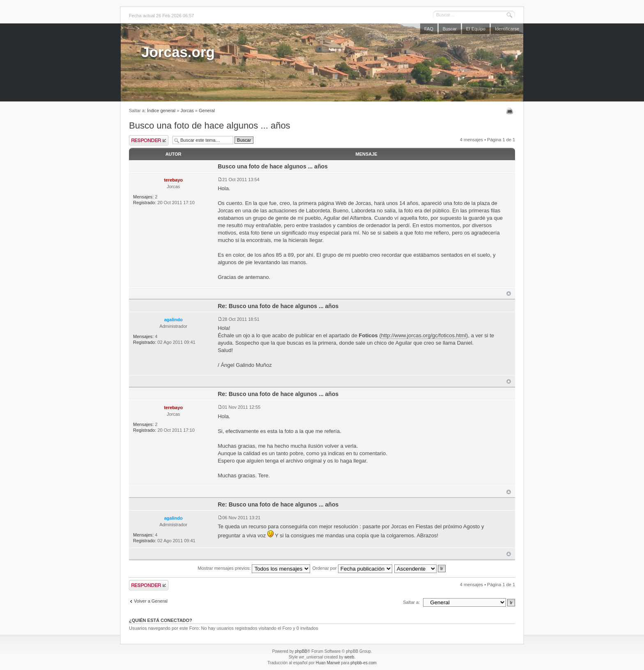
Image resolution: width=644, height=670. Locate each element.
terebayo (173, 180)
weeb (349, 657)
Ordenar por (352, 568)
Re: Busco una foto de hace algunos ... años (278, 306)
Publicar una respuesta (149, 140)
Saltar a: (411, 602)
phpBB (301, 651)
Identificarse (507, 29)
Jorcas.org (178, 52)
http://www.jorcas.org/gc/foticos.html (424, 335)
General (207, 111)
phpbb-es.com (363, 663)
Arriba (509, 294)
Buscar (450, 29)
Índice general (161, 111)
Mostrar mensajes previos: (254, 568)
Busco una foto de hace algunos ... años (210, 125)
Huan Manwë (328, 663)
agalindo (173, 320)
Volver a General (151, 601)
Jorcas (187, 111)
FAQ (429, 29)
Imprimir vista (511, 111)
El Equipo (476, 29)
